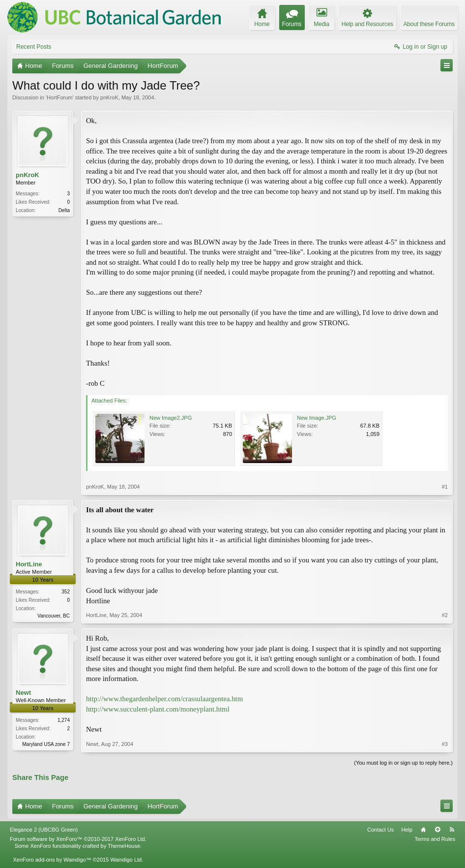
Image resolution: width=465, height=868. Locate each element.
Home (423, 830)
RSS (452, 830)
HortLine (29, 564)
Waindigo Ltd (126, 860)
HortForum (60, 97)
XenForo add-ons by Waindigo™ (52, 860)
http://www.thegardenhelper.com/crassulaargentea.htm (164, 699)
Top (437, 830)
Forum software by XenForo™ (78, 839)
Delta (64, 210)
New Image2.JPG (171, 418)
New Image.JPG (317, 418)
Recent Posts (34, 47)
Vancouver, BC (54, 616)
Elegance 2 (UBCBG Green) (44, 830)
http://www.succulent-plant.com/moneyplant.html (158, 709)
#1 (445, 487)
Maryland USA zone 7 (46, 744)
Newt (23, 693)
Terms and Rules (435, 839)
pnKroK (109, 97)
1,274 (64, 720)
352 (66, 592)
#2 (445, 615)
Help (407, 830)
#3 (445, 744)
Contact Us (380, 830)
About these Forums (429, 24)
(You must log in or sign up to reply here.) (403, 763)
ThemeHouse (124, 846)
